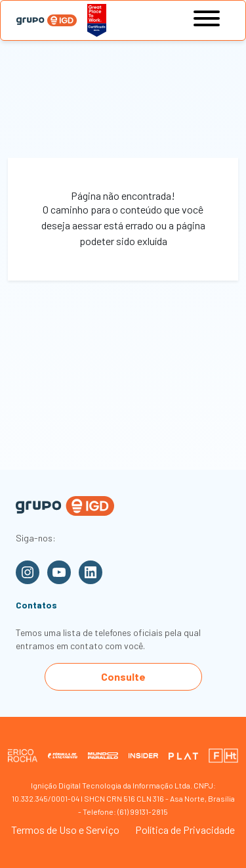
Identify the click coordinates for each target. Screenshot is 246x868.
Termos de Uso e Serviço (65, 830)
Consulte (123, 676)
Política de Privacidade (185, 830)
